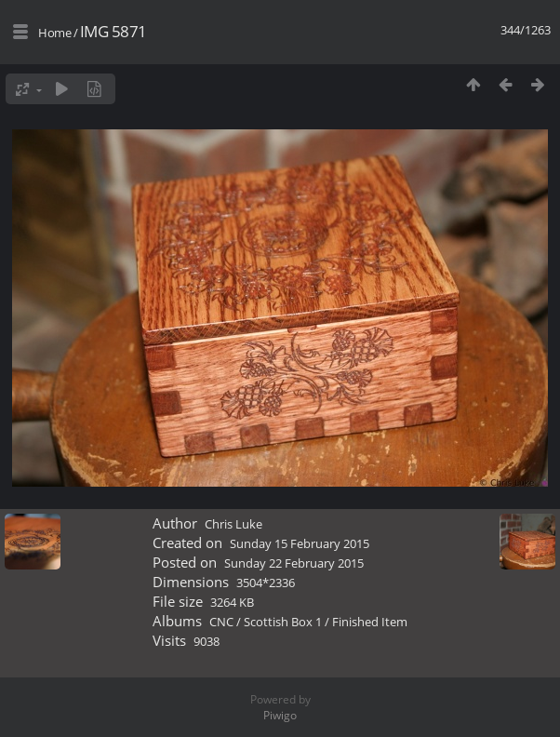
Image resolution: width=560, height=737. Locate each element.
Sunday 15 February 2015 (300, 543)
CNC (221, 622)
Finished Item (370, 622)
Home (54, 33)
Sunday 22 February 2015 (294, 563)
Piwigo (280, 715)
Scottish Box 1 (283, 622)
